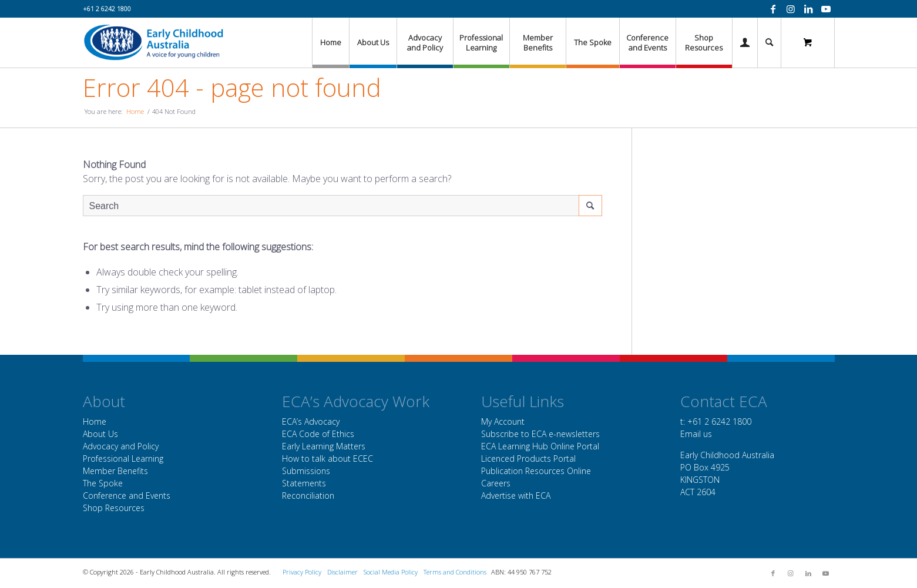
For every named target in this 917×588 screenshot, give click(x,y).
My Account (503, 421)
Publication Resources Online (536, 471)
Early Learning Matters (324, 446)
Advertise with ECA (516, 495)
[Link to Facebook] (773, 9)
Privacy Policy (302, 572)
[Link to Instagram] (791, 9)
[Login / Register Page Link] (745, 43)
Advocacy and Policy (121, 446)
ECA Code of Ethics (318, 434)
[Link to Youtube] (826, 9)
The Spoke (103, 483)
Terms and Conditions (455, 572)
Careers (496, 483)
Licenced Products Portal (528, 458)
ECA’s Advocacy (311, 421)
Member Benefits (115, 471)
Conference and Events (127, 495)
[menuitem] (330, 43)
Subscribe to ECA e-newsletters (540, 434)
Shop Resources (114, 508)
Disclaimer (342, 572)
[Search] (769, 43)
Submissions (306, 471)
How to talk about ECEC (327, 458)
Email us (696, 434)
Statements (304, 483)
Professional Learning (123, 458)
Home (95, 421)
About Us (100, 434)
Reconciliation (308, 495)
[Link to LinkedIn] (808, 9)
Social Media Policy (391, 572)
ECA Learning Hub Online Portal (540, 446)
